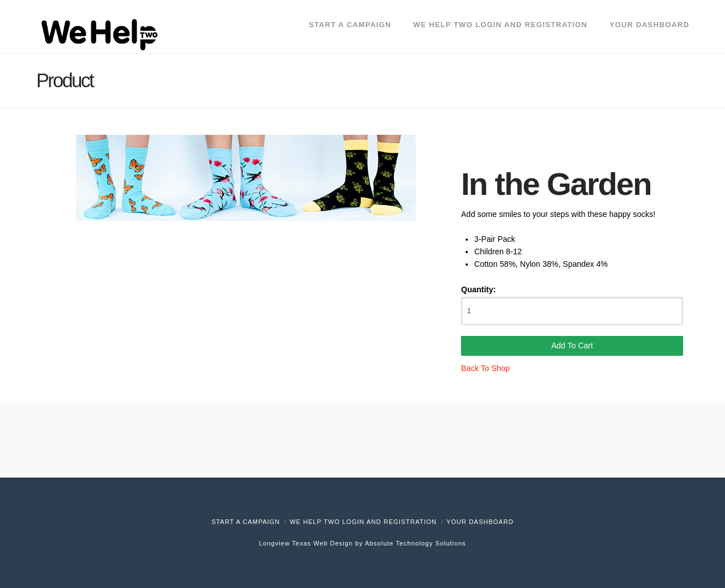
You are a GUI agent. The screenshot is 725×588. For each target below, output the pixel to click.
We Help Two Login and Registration (363, 522)
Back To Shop (485, 368)
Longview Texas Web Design (306, 543)
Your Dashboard (480, 522)
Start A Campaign (246, 522)
